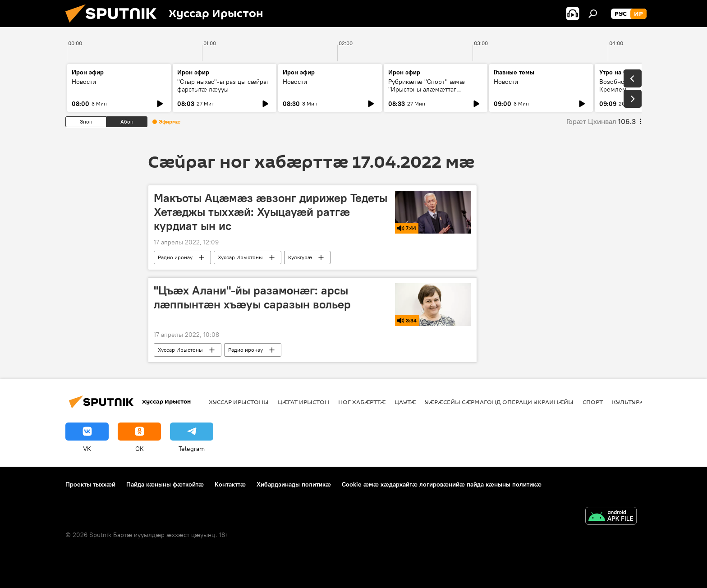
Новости (84, 82)
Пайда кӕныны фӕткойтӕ (165, 484)
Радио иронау (175, 257)
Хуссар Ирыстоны (240, 257)
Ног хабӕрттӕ (362, 402)
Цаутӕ (405, 402)
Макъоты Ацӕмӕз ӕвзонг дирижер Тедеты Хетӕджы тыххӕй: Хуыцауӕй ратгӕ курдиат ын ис (271, 212)
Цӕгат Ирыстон (303, 402)
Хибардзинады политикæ (294, 484)
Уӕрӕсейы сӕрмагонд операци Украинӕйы (499, 402)
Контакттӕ (230, 484)
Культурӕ (300, 257)
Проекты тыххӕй (90, 484)
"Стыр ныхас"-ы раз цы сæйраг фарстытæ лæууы (223, 85)
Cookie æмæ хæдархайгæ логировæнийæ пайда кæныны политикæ (442, 484)
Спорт (593, 402)
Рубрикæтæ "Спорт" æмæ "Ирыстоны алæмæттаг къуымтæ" (427, 89)
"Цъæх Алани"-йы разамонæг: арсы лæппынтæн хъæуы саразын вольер (252, 297)
